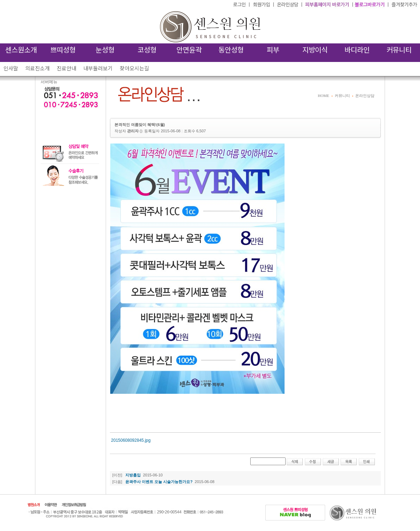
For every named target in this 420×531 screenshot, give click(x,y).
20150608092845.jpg (131, 440)
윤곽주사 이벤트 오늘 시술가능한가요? (159, 482)
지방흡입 (133, 475)
